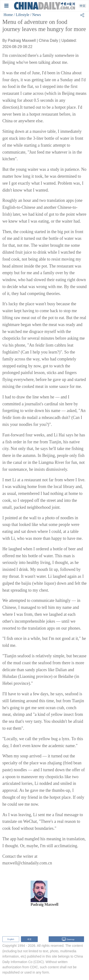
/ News (35, 15)
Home (8, 15)
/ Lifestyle (21, 15)
